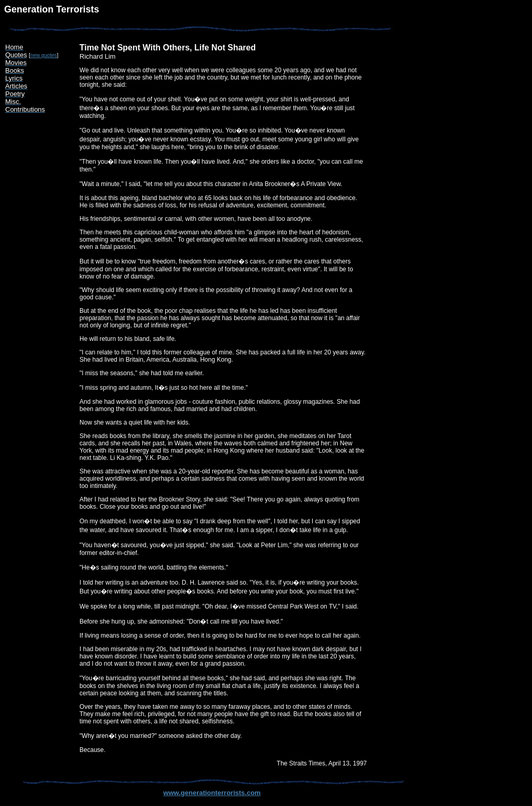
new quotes (43, 55)
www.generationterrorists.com (212, 793)
